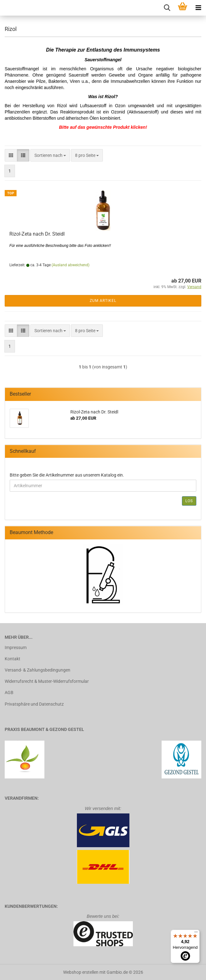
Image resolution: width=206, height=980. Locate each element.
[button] (11, 155)
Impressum (16, 647)
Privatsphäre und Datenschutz (34, 704)
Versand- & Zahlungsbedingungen (38, 670)
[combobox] (50, 155)
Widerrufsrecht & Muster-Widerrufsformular (47, 681)
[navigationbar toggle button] (198, 8)
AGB (9, 692)
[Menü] (196, 933)
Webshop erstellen (81, 972)
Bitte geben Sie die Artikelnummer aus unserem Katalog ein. (67, 475)
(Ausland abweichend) (70, 265)
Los (189, 501)
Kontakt (13, 659)
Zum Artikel (103, 301)
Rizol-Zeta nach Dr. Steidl (37, 234)
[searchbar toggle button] (167, 8)
